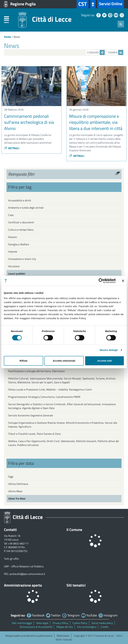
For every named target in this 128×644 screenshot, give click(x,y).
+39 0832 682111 (18, 543)
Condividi (96, 52)
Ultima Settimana (18, 484)
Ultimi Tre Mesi (17, 499)
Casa (11, 215)
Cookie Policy (80, 623)
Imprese (13, 252)
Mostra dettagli (109, 350)
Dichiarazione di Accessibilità (36, 627)
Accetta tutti (105, 361)
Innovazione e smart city (22, 259)
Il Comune (74, 530)
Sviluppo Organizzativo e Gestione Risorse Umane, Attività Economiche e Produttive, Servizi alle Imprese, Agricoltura (63, 425)
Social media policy (102, 623)
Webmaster (63, 636)
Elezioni (13, 237)
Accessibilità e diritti (20, 200)
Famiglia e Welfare (19, 244)
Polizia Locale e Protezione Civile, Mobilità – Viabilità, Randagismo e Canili (50, 389)
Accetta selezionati (64, 361)
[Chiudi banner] (123, 281)
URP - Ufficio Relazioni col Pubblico (24, 566)
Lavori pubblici (17, 274)
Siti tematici (76, 585)
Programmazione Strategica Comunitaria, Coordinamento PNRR (44, 397)
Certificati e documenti (21, 222)
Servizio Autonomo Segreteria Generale (31, 415)
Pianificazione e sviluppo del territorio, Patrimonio (36, 371)
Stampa (115, 52)
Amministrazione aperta (23, 585)
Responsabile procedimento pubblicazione (29, 636)
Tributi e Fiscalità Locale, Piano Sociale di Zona (34, 434)
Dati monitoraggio (22, 623)
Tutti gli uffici (11, 559)
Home (7, 37)
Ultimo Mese (15, 491)
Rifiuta (23, 361)
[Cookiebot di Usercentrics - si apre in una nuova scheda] (101, 281)
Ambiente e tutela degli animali (26, 208)
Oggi (11, 476)
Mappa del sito (65, 627)
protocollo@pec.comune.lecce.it (27, 574)
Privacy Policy (60, 623)
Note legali (42, 623)
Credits (104, 627)
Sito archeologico (87, 627)
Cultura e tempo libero (21, 230)
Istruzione (14, 266)
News (17, 37)
